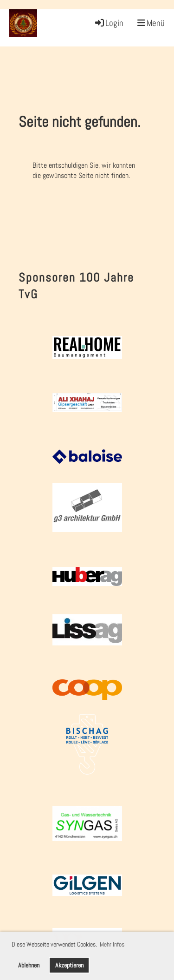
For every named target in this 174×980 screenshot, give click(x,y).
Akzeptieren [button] (69, 965)
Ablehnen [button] (29, 965)
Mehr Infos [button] (112, 944)
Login (109, 23)
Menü (151, 23)
